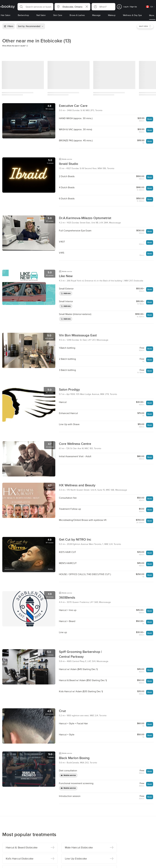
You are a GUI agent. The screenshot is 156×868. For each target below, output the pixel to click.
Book (150, 119)
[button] (35, 7)
